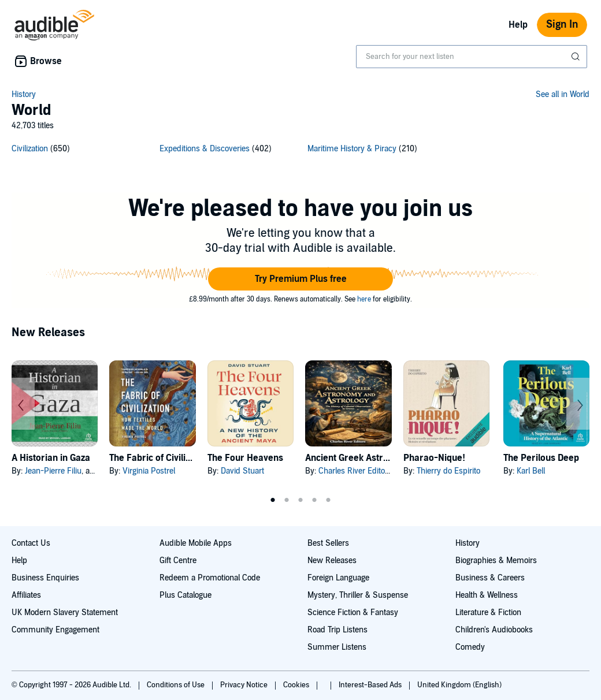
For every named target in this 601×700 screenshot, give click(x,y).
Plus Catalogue (186, 595)
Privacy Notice (245, 685)
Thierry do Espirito (448, 471)
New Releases (332, 561)
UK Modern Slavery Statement (65, 612)
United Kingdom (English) (459, 685)
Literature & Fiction (488, 612)
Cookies (297, 685)
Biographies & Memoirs (496, 561)
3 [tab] (300, 500)
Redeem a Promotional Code (210, 578)
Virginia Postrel (149, 471)
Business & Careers (490, 578)
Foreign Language (338, 578)
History (24, 94)
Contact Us (31, 543)
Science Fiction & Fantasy (353, 612)
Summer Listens (337, 647)
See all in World (563, 94)
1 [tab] (273, 500)
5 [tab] (328, 500)
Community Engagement (55, 630)
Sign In (562, 25)
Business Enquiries (45, 578)
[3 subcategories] (300, 150)
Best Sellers (328, 543)
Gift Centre (178, 561)
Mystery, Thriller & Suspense (358, 595)
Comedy (470, 647)
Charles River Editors (355, 471)
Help (518, 25)
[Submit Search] (577, 57)
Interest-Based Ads (371, 685)
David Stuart (242, 471)
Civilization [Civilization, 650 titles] (30, 149)
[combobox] (472, 57)
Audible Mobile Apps (196, 543)
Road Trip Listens (337, 630)
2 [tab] (287, 500)
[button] (300, 279)
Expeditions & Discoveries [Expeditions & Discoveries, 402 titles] (205, 149)
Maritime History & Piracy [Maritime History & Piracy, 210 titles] (352, 149)
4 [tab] (314, 500)
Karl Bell (531, 471)
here (364, 299)
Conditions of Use (177, 685)
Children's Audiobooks (494, 630)
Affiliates (26, 595)
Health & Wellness (487, 595)
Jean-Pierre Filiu (53, 471)
